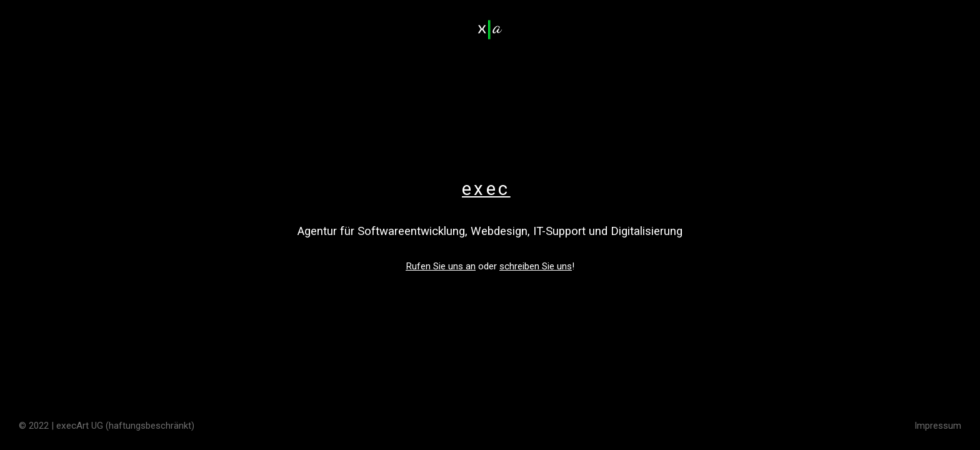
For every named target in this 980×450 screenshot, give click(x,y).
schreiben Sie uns (536, 266)
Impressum (938, 426)
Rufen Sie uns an (441, 266)
